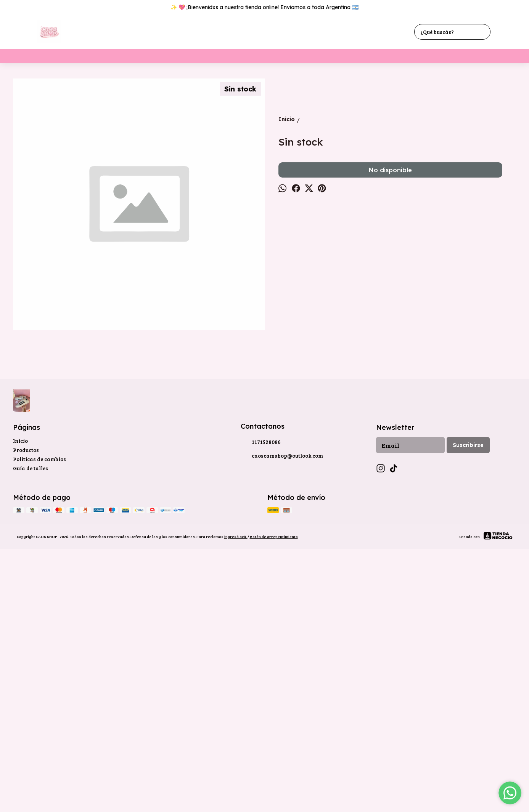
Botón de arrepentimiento (274, 788)
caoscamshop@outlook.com (282, 708)
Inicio (20, 692)
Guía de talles (31, 720)
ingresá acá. (236, 788)
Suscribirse (468, 697)
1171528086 (261, 694)
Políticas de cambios (39, 710)
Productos (26, 701)
